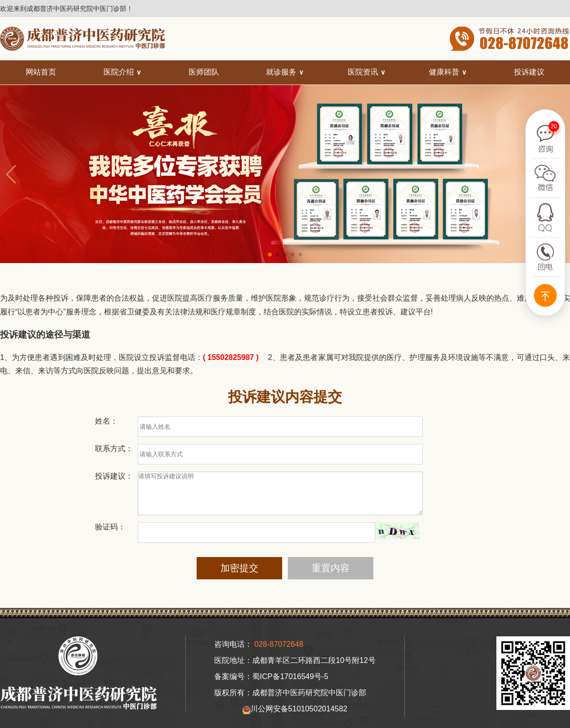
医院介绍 (119, 72)
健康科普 (444, 72)
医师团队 (204, 72)
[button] (270, 255)
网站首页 (41, 72)
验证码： (110, 535)
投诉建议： (114, 476)
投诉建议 (529, 72)
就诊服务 (281, 72)
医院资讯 (363, 72)
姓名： (106, 421)
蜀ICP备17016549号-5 (290, 685)
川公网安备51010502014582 (295, 718)
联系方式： (114, 449)
